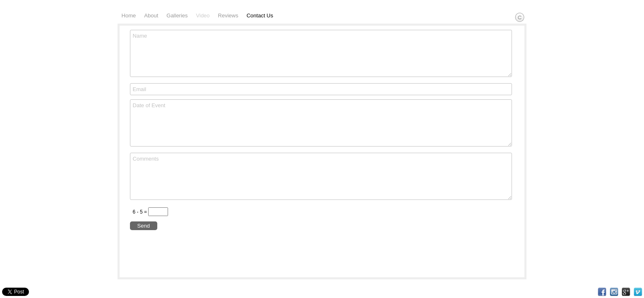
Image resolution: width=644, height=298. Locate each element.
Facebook (602, 292)
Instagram (614, 292)
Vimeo (638, 292)
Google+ (626, 292)
